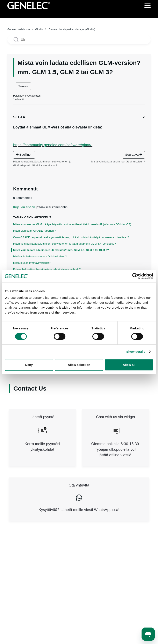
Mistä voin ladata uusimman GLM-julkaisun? (40, 256)
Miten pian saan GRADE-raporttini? (35, 231)
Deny (29, 365)
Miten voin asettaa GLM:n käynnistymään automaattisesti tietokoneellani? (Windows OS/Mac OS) (72, 224)
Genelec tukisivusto (19, 29)
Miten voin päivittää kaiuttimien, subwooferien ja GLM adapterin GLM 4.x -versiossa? (64, 244)
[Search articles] (79, 40)
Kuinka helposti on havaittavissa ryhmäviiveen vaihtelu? (47, 269)
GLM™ (39, 29)
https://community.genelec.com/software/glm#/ (52, 145)
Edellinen (24, 155)
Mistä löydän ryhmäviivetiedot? (32, 263)
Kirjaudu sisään (24, 207)
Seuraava (134, 155)
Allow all (129, 365)
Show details (136, 352)
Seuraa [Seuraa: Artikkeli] (23, 86)
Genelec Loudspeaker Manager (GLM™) (72, 29)
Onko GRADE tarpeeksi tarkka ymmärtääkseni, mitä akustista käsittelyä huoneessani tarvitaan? (71, 237)
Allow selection (79, 365)
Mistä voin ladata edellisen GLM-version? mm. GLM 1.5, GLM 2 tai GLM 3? (61, 250)
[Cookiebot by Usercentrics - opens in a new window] (135, 276)
